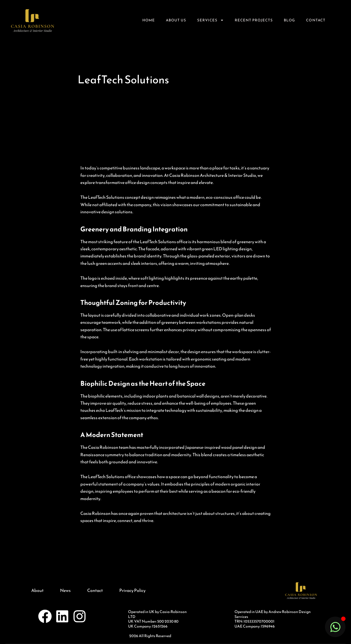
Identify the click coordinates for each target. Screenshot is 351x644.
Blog (289, 20)
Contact (316, 20)
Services (210, 20)
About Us (176, 20)
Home (149, 20)
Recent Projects (254, 20)
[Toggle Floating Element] (335, 627)
